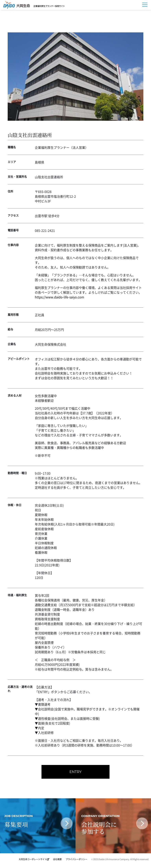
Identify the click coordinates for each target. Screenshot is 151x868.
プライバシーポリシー (76, 860)
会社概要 (57, 860)
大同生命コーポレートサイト (34, 860)
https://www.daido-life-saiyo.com (59, 297)
